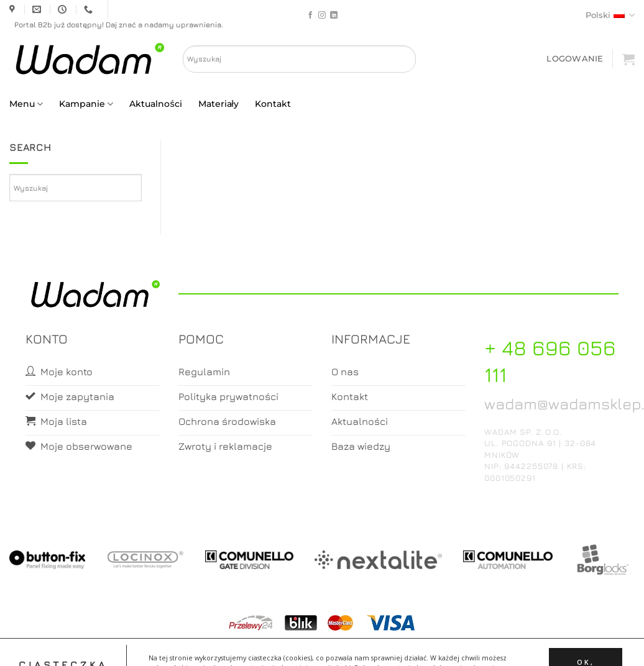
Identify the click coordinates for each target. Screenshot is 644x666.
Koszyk (352, 645)
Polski (610, 15)
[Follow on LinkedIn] (334, 16)
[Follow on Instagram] (322, 16)
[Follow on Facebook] (310, 16)
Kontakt (273, 104)
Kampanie (86, 104)
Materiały (218, 104)
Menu (26, 104)
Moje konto (302, 645)
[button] (575, 59)
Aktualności (155, 104)
